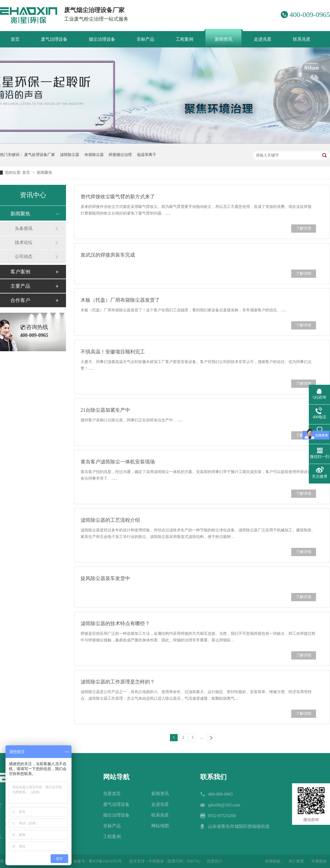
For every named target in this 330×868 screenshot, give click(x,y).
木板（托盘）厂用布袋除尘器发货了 (120, 300)
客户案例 (20, 272)
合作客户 (20, 300)
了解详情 (304, 228)
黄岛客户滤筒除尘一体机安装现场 (118, 462)
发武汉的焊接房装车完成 (108, 255)
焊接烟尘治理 (120, 155)
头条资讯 (24, 228)
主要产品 (20, 286)
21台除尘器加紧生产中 (105, 410)
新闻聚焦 (45, 173)
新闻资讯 (160, 794)
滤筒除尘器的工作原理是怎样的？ (118, 682)
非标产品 (112, 826)
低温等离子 (147, 155)
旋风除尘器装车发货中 (105, 578)
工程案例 (112, 837)
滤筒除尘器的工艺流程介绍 (110, 520)
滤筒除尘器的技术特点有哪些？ (115, 623)
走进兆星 (160, 804)
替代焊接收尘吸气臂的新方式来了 (118, 197)
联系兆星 (160, 815)
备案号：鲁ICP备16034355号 (98, 861)
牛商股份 (319, 861)
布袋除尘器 (94, 155)
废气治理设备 (116, 804)
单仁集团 (296, 861)
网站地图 (160, 826)
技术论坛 (24, 242)
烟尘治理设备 (116, 815)
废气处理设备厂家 (40, 155)
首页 (27, 173)
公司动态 (24, 256)
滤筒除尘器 (70, 155)
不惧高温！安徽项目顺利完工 (113, 352)
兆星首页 (112, 794)
